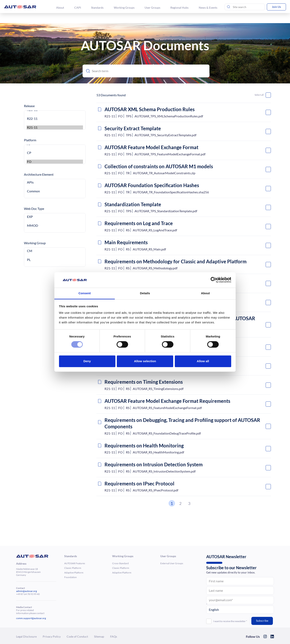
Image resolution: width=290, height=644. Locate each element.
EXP (55, 217)
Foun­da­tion (70, 577)
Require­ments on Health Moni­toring (144, 446)
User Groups (153, 8)
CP (55, 153)
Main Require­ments (126, 242)
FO (55, 162)
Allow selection (145, 361)
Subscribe (262, 621)
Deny (87, 361)
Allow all (203, 361)
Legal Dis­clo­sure (26, 636)
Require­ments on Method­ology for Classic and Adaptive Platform (176, 261)
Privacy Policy (52, 636)
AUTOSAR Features (75, 563)
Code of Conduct (77, 636)
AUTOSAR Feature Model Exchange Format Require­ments (167, 401)
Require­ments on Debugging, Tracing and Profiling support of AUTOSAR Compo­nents (182, 423)
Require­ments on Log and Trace (139, 223)
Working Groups (125, 8)
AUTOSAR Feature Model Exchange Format (151, 147)
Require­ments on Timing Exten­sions (144, 382)
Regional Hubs (180, 8)
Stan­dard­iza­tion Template (133, 204)
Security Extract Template (133, 128)
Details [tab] (145, 293)
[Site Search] (245, 7)
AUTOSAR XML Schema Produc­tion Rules (150, 109)
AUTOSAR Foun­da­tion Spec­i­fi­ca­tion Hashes (152, 185)
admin (19, 591)
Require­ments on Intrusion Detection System (154, 464)
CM (55, 251)
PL (55, 260)
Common (55, 191)
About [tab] (205, 293)
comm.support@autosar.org (31, 618)
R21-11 (55, 127)
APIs (55, 182)
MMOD (55, 226)
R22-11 (55, 119)
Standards (98, 8)
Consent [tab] (85, 293)
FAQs (114, 636)
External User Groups (172, 563)
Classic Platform (73, 568)
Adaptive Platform (74, 573)
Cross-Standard (120, 563)
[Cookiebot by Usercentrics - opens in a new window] (214, 280)
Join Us (276, 7)
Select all (259, 95)
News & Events (208, 8)
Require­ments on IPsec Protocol (139, 484)
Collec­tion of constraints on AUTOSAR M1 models (159, 166)
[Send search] (229, 7)
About (61, 8)
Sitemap (99, 636)
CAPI (78, 8)
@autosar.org (30, 591)
